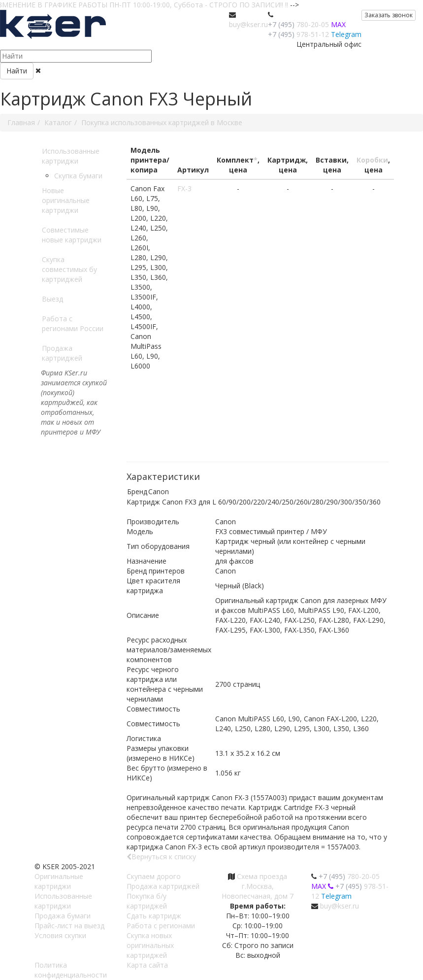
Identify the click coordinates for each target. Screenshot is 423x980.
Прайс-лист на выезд (69, 926)
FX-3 (184, 188)
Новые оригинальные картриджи (66, 200)
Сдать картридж (154, 916)
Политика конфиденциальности (71, 970)
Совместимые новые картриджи (72, 235)
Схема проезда (262, 876)
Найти (17, 71)
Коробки (372, 160)
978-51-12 (298, 34)
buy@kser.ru (248, 24)
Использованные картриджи (71, 156)
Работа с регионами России (73, 323)
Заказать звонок (389, 15)
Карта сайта (147, 965)
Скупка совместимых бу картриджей (69, 269)
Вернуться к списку (161, 857)
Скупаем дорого (154, 876)
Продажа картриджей (62, 353)
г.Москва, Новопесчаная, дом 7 (258, 891)
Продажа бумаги (63, 916)
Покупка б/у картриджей (147, 901)
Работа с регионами (161, 926)
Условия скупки (60, 935)
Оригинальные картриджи (59, 881)
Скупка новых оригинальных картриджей (150, 945)
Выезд (52, 299)
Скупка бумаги (78, 176)
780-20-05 (298, 24)
